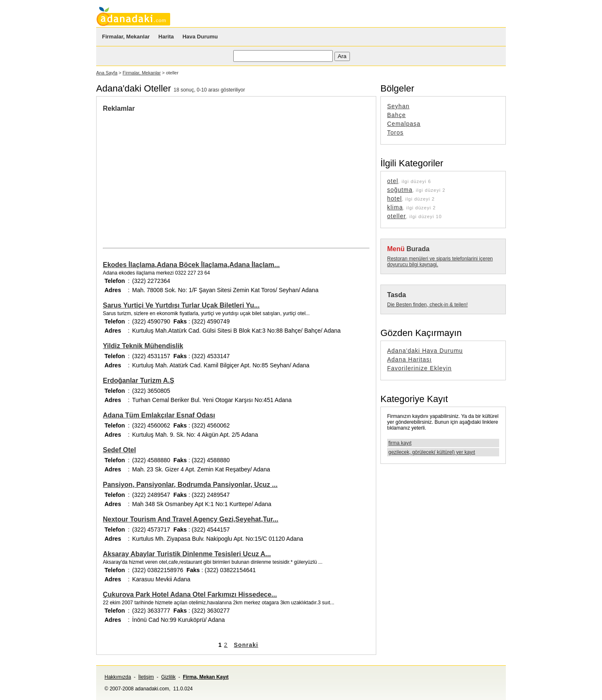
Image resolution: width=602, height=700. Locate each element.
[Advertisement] (173, 175)
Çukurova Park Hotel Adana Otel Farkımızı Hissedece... (190, 594)
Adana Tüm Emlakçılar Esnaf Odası (159, 415)
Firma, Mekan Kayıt (205, 677)
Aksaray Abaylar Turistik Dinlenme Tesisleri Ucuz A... (187, 554)
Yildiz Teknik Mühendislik (143, 346)
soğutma (400, 190)
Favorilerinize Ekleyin (419, 368)
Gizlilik (168, 677)
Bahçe (397, 115)
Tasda (397, 295)
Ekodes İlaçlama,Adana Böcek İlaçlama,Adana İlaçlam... (191, 265)
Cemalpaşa (404, 124)
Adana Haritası (409, 359)
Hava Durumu (200, 37)
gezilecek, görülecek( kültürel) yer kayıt (432, 452)
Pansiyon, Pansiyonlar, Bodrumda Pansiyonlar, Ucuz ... (190, 485)
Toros (395, 132)
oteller (397, 216)
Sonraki (246, 645)
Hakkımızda (118, 677)
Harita (166, 37)
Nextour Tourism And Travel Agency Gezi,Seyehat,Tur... (191, 519)
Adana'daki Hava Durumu (425, 351)
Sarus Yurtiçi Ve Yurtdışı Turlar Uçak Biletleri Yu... (181, 305)
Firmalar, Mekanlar (126, 37)
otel (393, 181)
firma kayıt (400, 443)
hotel (394, 199)
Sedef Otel (119, 450)
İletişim (146, 677)
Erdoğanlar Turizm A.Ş (139, 381)
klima (395, 207)
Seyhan (398, 106)
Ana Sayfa (107, 73)
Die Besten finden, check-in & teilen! (427, 305)
